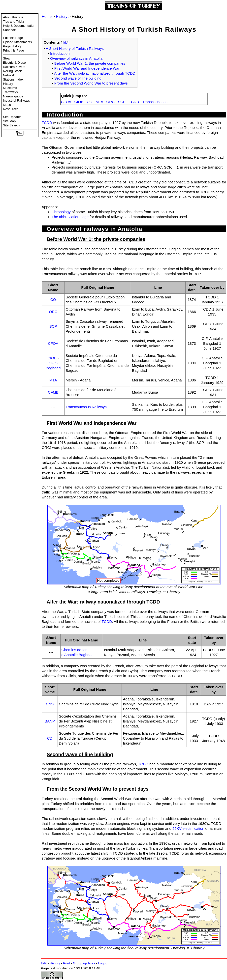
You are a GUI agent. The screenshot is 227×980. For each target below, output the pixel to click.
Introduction (60, 53)
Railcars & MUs (14, 67)
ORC (111, 102)
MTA (99, 102)
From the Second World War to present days (91, 83)
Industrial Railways (16, 101)
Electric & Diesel (15, 63)
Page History (12, 46)
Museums (10, 88)
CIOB (79, 102)
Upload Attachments (17, 42)
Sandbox (9, 30)
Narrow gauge (13, 96)
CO (90, 102)
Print (66, 963)
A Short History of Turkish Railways (75, 48)
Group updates (84, 963)
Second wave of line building (78, 78)
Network (9, 75)
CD (50, 738)
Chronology (61, 212)
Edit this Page (13, 38)
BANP (50, 721)
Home (47, 16)
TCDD (134, 102)
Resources (11, 109)
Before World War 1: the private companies (90, 63)
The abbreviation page (70, 217)
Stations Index (13, 79)
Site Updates (12, 117)
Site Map (9, 121)
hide (65, 43)
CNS (50, 704)
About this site (13, 17)
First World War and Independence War (87, 68)
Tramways (10, 92)
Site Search (11, 125)
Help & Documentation (19, 26)
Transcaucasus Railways (86, 407)
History (8, 84)
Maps (7, 105)
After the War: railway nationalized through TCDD (95, 73)
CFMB (53, 392)
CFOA (66, 102)
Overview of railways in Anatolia (76, 58)
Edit (44, 963)
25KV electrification (188, 828)
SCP (122, 102)
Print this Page (14, 50)
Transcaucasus (155, 102)
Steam (8, 58)
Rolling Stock (12, 71)
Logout (103, 963)
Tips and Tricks (14, 21)
